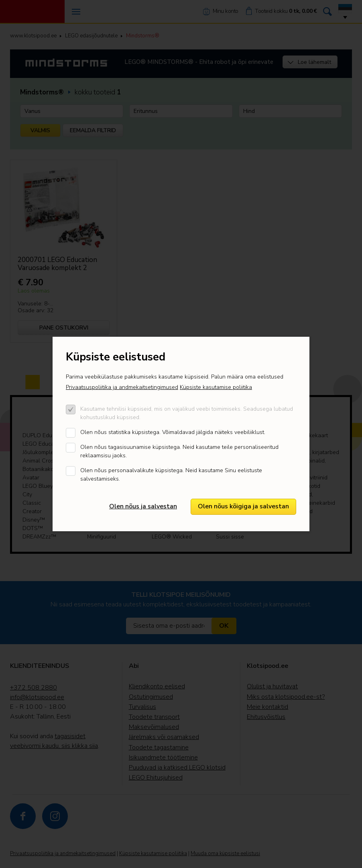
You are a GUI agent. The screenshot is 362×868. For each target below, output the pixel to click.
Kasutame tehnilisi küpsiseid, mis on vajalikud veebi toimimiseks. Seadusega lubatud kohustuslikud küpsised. (187, 413)
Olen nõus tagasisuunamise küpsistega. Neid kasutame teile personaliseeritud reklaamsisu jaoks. (179, 451)
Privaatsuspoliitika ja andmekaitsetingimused (122, 387)
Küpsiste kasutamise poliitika (216, 387)
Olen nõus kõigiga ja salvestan (243, 506)
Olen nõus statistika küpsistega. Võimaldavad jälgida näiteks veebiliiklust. (173, 432)
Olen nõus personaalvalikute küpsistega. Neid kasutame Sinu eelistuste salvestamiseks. (171, 475)
